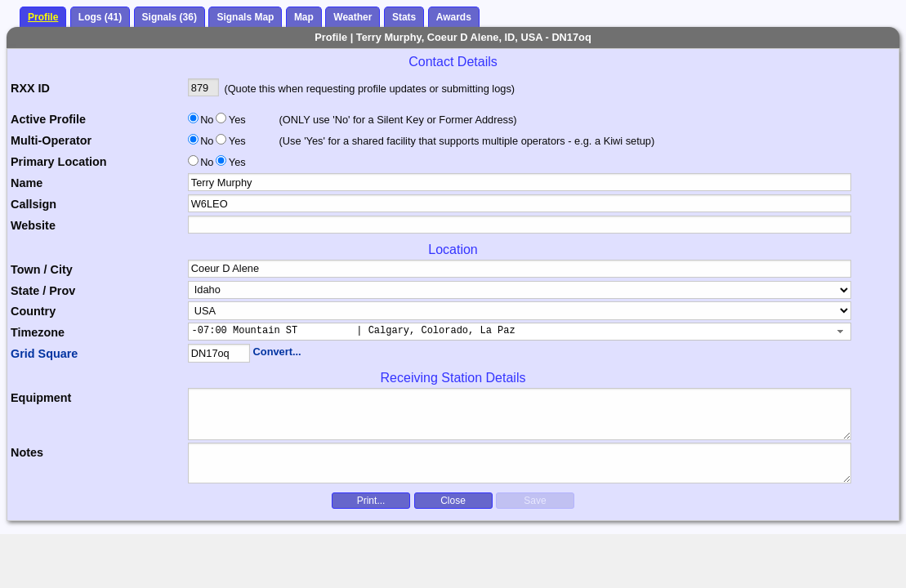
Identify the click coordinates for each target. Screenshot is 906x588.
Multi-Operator (51, 140)
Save (535, 501)
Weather (353, 17)
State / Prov (43, 291)
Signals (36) (170, 17)
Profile (43, 17)
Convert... (277, 352)
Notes (27, 452)
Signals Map (245, 17)
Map (304, 17)
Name (27, 183)
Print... (371, 501)
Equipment (41, 398)
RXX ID (30, 88)
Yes (236, 120)
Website (33, 225)
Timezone (38, 332)
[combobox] (520, 332)
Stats (404, 17)
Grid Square (44, 354)
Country (33, 311)
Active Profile (48, 119)
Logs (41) (100, 17)
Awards (454, 17)
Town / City (42, 269)
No (207, 120)
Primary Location (59, 162)
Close (453, 501)
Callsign (33, 204)
